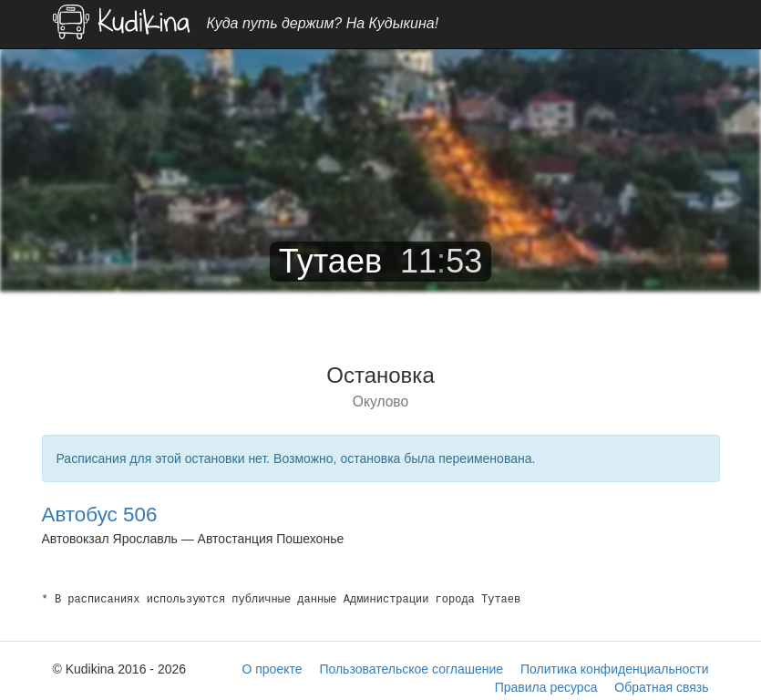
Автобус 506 (100, 515)
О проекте (272, 669)
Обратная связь (661, 687)
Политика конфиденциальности (615, 669)
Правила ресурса (546, 687)
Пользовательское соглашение (411, 669)
